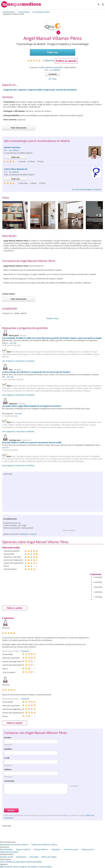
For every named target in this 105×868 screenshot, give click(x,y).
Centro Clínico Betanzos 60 (16, 169)
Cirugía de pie (49, 90)
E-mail (7, 758)
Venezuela (31, 862)
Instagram (23, 867)
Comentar (25, 651)
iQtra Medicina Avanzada (51, 67)
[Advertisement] (53, 493)
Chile (2, 862)
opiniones (49, 60)
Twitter (15, 867)
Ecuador (17, 862)
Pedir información (19, 128)
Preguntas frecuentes (9, 852)
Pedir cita (53, 52)
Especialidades (6, 849)
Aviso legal (34, 857)
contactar (53, 74)
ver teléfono (55, 70)
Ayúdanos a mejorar (28, 534)
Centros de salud (71, 849)
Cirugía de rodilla (35, 90)
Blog (2, 867)
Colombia (9, 862)
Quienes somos (6, 857)
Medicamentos (88, 849)
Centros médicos (41, 849)
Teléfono (8, 769)
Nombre (8, 737)
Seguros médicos (23, 849)
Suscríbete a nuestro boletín (40, 867)
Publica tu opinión (66, 61)
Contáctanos (21, 857)
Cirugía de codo (10, 90)
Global (39, 862)
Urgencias (22, 90)
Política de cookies (49, 857)
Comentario (9, 781)
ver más (13, 343)
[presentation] (23, 801)
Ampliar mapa (52, 318)
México (24, 862)
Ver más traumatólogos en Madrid (87, 189)
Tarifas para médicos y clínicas (44, 845)
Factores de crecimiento (66, 90)
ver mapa (52, 79)
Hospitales (56, 849)
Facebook (8, 867)
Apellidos (8, 749)
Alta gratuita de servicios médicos (14, 845)
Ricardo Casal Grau (12, 147)
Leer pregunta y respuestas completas (18, 361)
